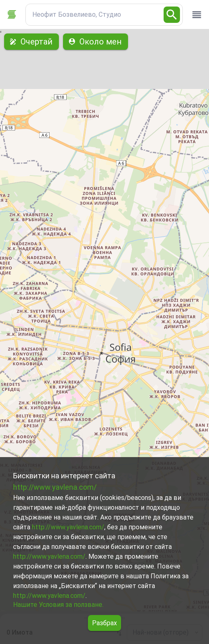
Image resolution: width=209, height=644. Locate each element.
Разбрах (104, 623)
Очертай (31, 42)
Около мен (96, 42)
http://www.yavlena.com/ (55, 487)
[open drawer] (197, 15)
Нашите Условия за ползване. (58, 605)
